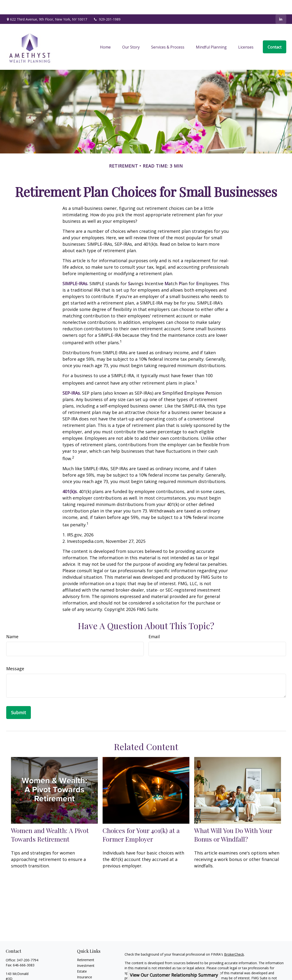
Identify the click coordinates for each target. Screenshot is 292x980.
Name (12, 622)
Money (82, 974)
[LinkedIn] (281, 5)
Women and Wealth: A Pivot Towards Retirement (50, 820)
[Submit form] (19, 698)
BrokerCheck (234, 940)
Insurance (85, 963)
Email (154, 622)
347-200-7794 (28, 946)
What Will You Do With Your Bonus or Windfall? (233, 820)
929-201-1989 (107, 5)
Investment (86, 951)
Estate (82, 957)
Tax (80, 968)
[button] (105, 33)
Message (15, 654)
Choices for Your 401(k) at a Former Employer (141, 820)
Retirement (86, 945)
